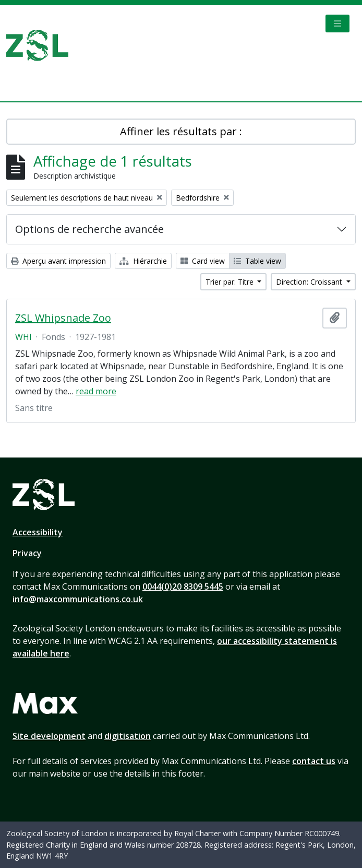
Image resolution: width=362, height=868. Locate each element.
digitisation (128, 736)
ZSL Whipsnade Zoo (63, 318)
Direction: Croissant (310, 282)
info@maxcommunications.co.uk (78, 599)
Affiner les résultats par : (181, 131)
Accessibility (38, 532)
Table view (257, 261)
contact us (314, 761)
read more (96, 391)
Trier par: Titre (231, 282)
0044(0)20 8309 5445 (183, 587)
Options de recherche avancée (89, 229)
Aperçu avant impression (58, 261)
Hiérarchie (143, 261)
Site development (49, 736)
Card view (203, 261)
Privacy (27, 553)
